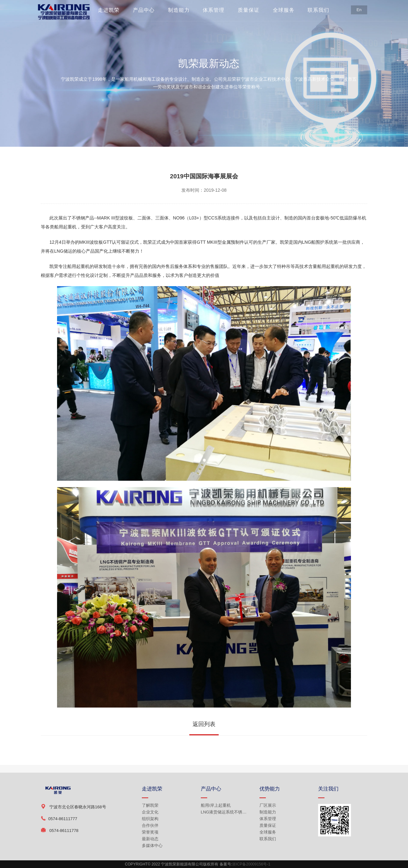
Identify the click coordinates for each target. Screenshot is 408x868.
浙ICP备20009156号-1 (251, 864)
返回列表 (204, 724)
